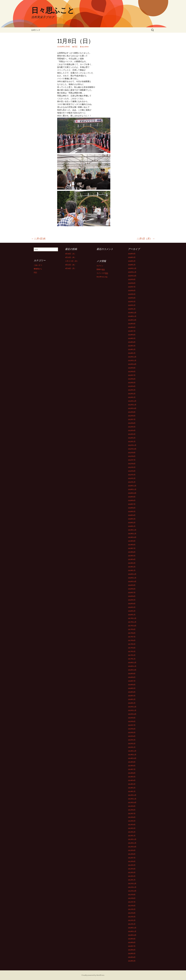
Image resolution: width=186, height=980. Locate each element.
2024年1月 (132, 353)
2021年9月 (132, 453)
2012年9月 (132, 850)
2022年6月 (132, 423)
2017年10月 (132, 626)
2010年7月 (132, 946)
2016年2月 (132, 699)
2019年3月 (132, 563)
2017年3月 (132, 651)
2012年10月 (132, 847)
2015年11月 (132, 710)
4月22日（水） (71, 265)
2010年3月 (132, 961)
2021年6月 (132, 464)
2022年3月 (132, 434)
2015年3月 (132, 740)
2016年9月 (132, 674)
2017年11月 (132, 622)
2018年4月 (132, 604)
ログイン (100, 266)
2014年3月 (132, 784)
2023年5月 (132, 383)
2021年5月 (132, 467)
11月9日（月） (146, 239)
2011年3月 (132, 917)
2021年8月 (132, 456)
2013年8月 (132, 810)
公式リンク (36, 30)
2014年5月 (132, 777)
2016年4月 (132, 692)
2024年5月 (132, 338)
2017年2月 (132, 655)
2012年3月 (132, 872)
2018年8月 (132, 589)
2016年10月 (132, 670)
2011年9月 (132, 895)
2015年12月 (132, 707)
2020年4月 (132, 515)
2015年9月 (132, 718)
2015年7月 (132, 725)
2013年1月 (132, 836)
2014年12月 (132, 751)
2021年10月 (132, 449)
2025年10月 (132, 276)
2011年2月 (132, 920)
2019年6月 (132, 552)
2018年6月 (132, 596)
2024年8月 (132, 327)
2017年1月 (132, 659)
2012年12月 (132, 839)
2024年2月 (132, 349)
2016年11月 (132, 666)
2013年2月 (132, 832)
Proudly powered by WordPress (93, 975)
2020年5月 (132, 512)
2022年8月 (132, 416)
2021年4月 (132, 471)
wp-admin (85, 47)
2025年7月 (132, 287)
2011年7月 (132, 902)
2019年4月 (132, 559)
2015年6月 (132, 729)
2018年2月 (132, 611)
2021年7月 (132, 460)
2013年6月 (132, 817)
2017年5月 (132, 644)
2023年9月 (132, 368)
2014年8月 (132, 766)
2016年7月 (132, 681)
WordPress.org (102, 277)
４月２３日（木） (72, 261)
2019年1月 (132, 570)
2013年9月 (132, 806)
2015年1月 (132, 747)
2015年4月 (132, 736)
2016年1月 (132, 703)
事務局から (38, 269)
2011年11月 (132, 887)
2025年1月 (132, 309)
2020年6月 (132, 508)
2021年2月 (132, 478)
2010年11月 (132, 931)
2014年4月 (132, 780)
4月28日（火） (71, 254)
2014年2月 (132, 788)
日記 (76, 47)
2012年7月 (132, 858)
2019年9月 (132, 541)
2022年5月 (132, 427)
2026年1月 (132, 265)
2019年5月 (132, 556)
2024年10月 (132, 320)
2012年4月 (132, 869)
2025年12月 (132, 268)
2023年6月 (132, 379)
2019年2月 (132, 567)
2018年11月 (132, 578)
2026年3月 (132, 257)
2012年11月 (132, 843)
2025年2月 (132, 305)
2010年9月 (132, 939)
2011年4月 (132, 913)
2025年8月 (132, 283)
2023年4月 (132, 386)
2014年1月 (132, 791)
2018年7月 (132, 593)
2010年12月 (132, 928)
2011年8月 (132, 898)
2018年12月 (132, 574)
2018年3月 (132, 607)
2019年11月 (132, 534)
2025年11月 (132, 272)
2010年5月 (132, 954)
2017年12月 (132, 618)
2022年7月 (132, 419)
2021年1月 (132, 482)
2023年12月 (132, 357)
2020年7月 (132, 504)
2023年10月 (132, 364)
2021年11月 (132, 445)
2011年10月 (132, 891)
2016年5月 (132, 688)
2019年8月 (132, 545)
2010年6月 (132, 950)
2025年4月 (132, 298)
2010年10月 (132, 935)
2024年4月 (132, 342)
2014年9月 (132, 762)
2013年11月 (132, 799)
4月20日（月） (71, 268)
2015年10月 (132, 714)
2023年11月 (132, 360)
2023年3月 (132, 390)
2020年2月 (132, 523)
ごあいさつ (38, 265)
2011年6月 (132, 906)
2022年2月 (132, 438)
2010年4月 (132, 957)
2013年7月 (132, 814)
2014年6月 (132, 773)
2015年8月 (132, 721)
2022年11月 (132, 405)
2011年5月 (132, 909)
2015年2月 (132, 744)
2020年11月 (132, 489)
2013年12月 (132, 795)
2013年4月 (132, 825)
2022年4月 (132, 430)
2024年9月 (132, 324)
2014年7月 (132, 769)
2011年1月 (132, 924)
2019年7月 (132, 548)
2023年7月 (132, 375)
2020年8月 (132, 500)
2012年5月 (132, 865)
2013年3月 (132, 828)
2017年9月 (132, 629)
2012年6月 (132, 861)
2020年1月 (132, 526)
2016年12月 (132, 663)
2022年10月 (132, 408)
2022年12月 (132, 401)
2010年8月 (132, 942)
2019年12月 (132, 530)
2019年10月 (132, 537)
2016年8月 (132, 677)
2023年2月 (132, 394)
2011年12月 (132, 884)
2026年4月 (132, 254)
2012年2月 (132, 876)
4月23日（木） (71, 257)
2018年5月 (132, 600)
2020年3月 (132, 519)
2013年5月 (132, 821)
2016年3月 (132, 696)
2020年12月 (132, 486)
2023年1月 (132, 397)
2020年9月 (132, 497)
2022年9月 (132, 412)
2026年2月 (132, 261)
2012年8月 (132, 854)
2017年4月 (132, 648)
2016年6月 (132, 685)
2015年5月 (132, 733)
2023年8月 (132, 372)
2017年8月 (132, 633)
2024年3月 (132, 346)
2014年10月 (132, 758)
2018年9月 (132, 585)
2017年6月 (132, 640)
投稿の (101, 269)
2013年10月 (132, 802)
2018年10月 (132, 581)
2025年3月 (132, 302)
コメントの (102, 273)
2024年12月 (132, 313)
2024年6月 (132, 335)
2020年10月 (132, 493)
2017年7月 (132, 637)
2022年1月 (132, 442)
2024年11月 (132, 316)
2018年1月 (132, 615)
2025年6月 (132, 291)
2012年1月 (132, 880)
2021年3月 (132, 475)
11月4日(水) (38, 239)
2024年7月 (132, 331)
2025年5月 (132, 294)
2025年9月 (132, 279)
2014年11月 (132, 755)
